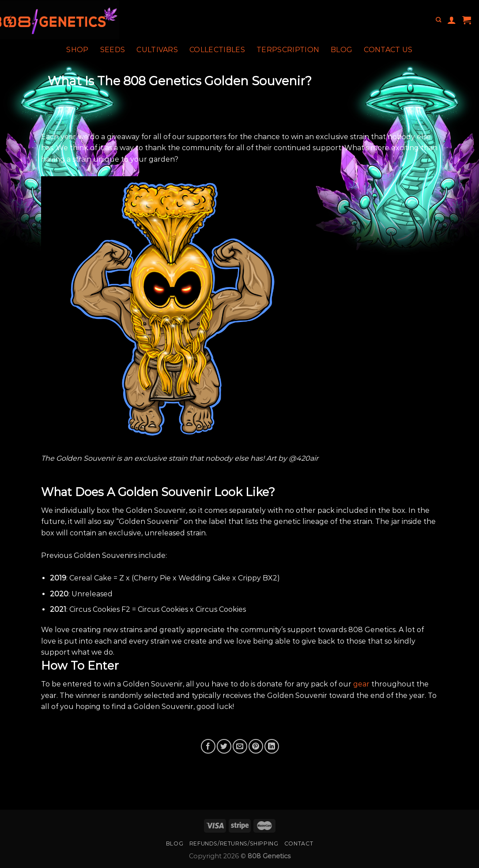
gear (361, 684)
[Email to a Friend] (240, 746)
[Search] (438, 20)
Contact (299, 843)
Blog (341, 50)
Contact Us (388, 50)
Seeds (113, 50)
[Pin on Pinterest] (256, 746)
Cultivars (157, 50)
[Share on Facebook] (208, 746)
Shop (77, 50)
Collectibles (217, 50)
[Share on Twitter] (224, 746)
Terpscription (288, 50)
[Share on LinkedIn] (272, 746)
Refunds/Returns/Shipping (234, 843)
